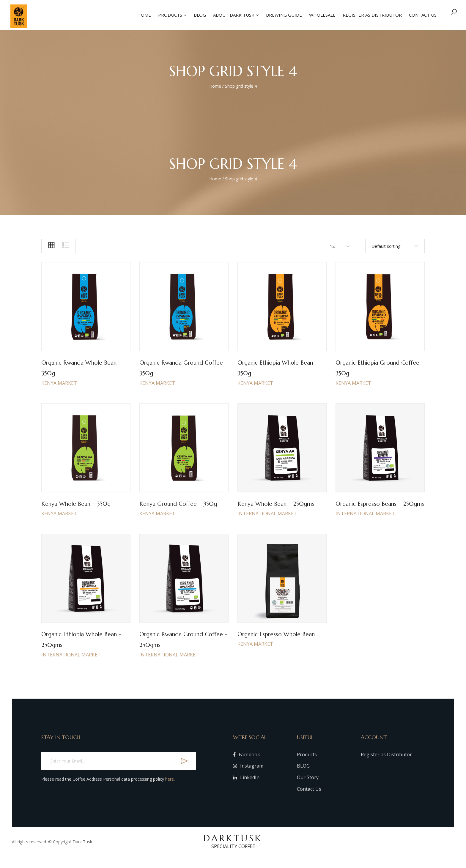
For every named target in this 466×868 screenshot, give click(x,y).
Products (169, 15)
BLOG (303, 776)
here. (170, 790)
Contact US (422, 15)
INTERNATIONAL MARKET (267, 524)
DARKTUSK (233, 852)
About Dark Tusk (233, 15)
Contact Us (309, 800)
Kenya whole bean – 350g (82, 504)
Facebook (247, 765)
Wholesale (321, 15)
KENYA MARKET (59, 383)
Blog (199, 15)
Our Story (308, 788)
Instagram (248, 776)
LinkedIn (246, 788)
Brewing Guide (283, 15)
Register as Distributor (371, 15)
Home (143, 15)
